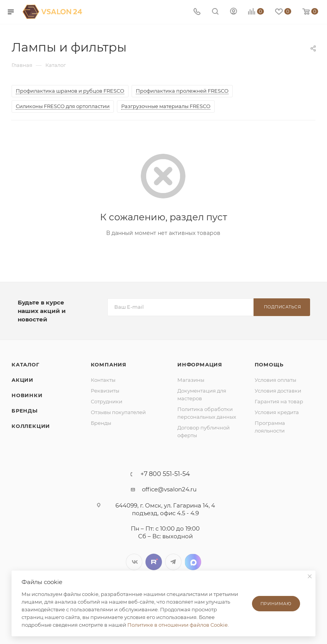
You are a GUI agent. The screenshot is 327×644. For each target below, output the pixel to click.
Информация (200, 364)
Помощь (269, 364)
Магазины (191, 380)
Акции (23, 380)
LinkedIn (193, 562)
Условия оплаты (275, 380)
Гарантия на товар (279, 401)
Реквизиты (105, 391)
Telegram (173, 562)
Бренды (25, 411)
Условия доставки (278, 391)
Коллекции (31, 426)
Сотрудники (107, 401)
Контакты (103, 380)
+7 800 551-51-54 (165, 474)
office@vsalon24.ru (169, 489)
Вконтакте (134, 562)
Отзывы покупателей (118, 412)
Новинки (27, 395)
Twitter (154, 562)
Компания (109, 364)
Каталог (26, 364)
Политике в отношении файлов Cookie (178, 625)
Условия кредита (277, 412)
